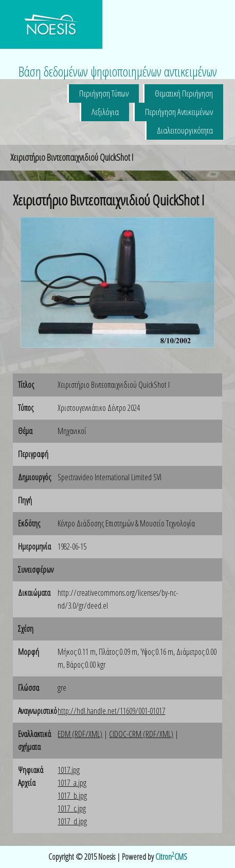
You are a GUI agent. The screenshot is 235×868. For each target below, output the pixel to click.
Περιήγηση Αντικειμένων (179, 112)
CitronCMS (171, 857)
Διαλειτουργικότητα (185, 130)
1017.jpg (69, 770)
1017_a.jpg (72, 783)
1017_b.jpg (72, 796)
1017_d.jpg (72, 821)
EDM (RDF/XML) (80, 734)
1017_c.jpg (72, 808)
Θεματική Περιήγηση (184, 93)
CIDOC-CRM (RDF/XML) (141, 734)
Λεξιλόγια (105, 112)
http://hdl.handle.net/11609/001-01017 (111, 711)
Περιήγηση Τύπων (104, 93)
